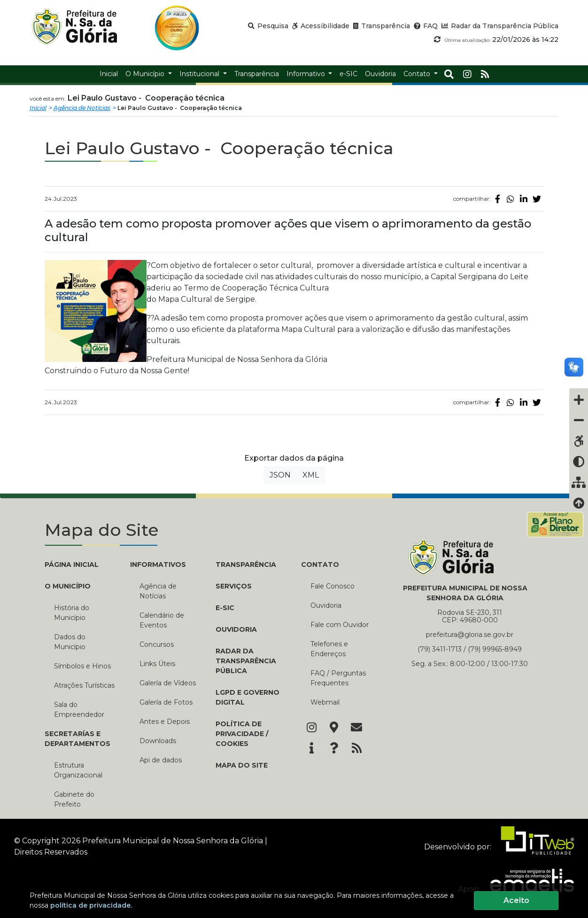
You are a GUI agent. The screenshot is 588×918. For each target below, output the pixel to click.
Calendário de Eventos (162, 620)
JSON (280, 475)
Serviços (234, 586)
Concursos (157, 644)
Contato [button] (418, 74)
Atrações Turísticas (84, 685)
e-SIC (225, 608)
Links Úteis (157, 664)
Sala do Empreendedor (79, 710)
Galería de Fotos (166, 702)
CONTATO (320, 565)
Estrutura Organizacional (78, 770)
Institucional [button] (200, 74)
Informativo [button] (307, 74)
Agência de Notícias (82, 108)
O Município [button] (146, 74)
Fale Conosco (333, 586)
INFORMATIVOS (158, 565)
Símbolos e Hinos (82, 666)
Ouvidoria (236, 629)
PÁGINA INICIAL (72, 565)
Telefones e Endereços (329, 649)
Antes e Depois (165, 722)
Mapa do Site (242, 765)
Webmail (325, 702)
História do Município (72, 613)
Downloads (158, 741)
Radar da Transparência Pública (246, 661)
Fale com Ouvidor (340, 625)
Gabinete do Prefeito (74, 799)
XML (311, 475)
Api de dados (161, 760)
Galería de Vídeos (168, 683)
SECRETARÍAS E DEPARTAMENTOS (77, 739)
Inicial (38, 108)
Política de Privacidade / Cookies (242, 734)
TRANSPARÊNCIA (246, 565)
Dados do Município (70, 642)
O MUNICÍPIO (68, 586)
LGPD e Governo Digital (248, 697)
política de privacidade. (91, 905)
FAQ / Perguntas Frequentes (338, 678)
